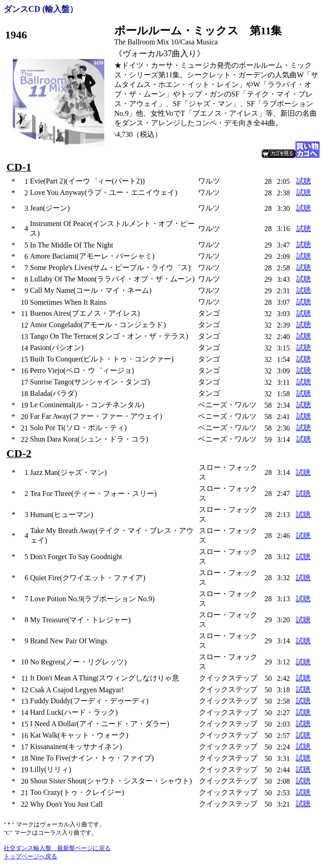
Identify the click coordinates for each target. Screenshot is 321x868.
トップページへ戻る (30, 856)
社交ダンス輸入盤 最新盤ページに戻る (57, 848)
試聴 (304, 181)
